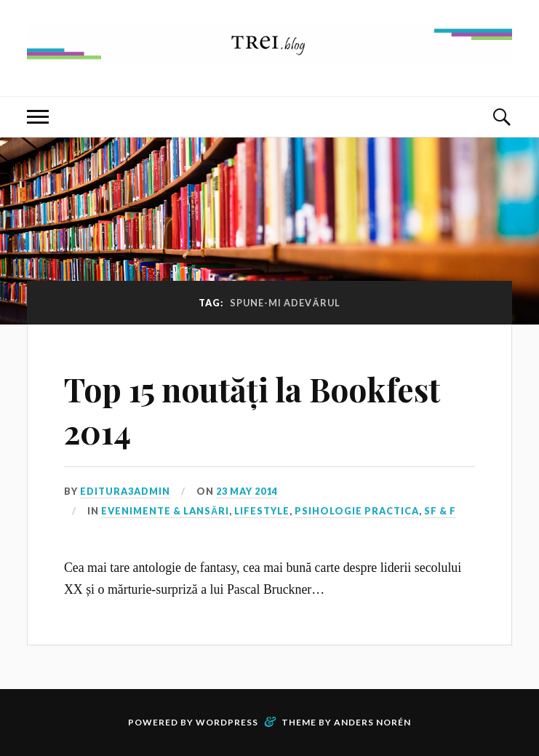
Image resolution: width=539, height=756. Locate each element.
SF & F (440, 511)
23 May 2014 (247, 491)
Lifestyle (262, 511)
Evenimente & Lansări (165, 511)
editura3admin (125, 491)
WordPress (227, 722)
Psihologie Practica (357, 511)
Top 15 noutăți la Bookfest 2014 (252, 410)
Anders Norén (372, 722)
